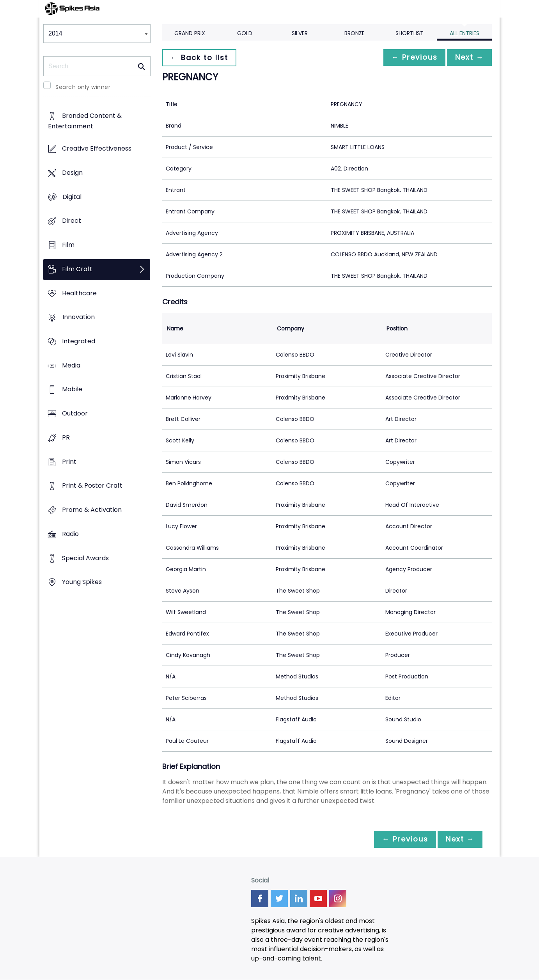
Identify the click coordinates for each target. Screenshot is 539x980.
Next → (468, 58)
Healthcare (79, 293)
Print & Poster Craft (92, 486)
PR (66, 438)
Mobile (72, 390)
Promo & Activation (92, 510)
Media (71, 365)
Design (72, 173)
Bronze (355, 33)
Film (68, 245)
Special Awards (85, 558)
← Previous (410, 58)
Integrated (79, 341)
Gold (245, 33)
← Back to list (200, 58)
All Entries (465, 33)
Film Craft (77, 269)
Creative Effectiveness (97, 149)
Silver (300, 33)
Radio (70, 534)
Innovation (79, 317)
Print (69, 462)
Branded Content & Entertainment (85, 121)
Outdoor (75, 414)
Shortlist (410, 33)
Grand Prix (190, 33)
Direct (72, 221)
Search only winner (83, 87)
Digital (72, 197)
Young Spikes (82, 582)
